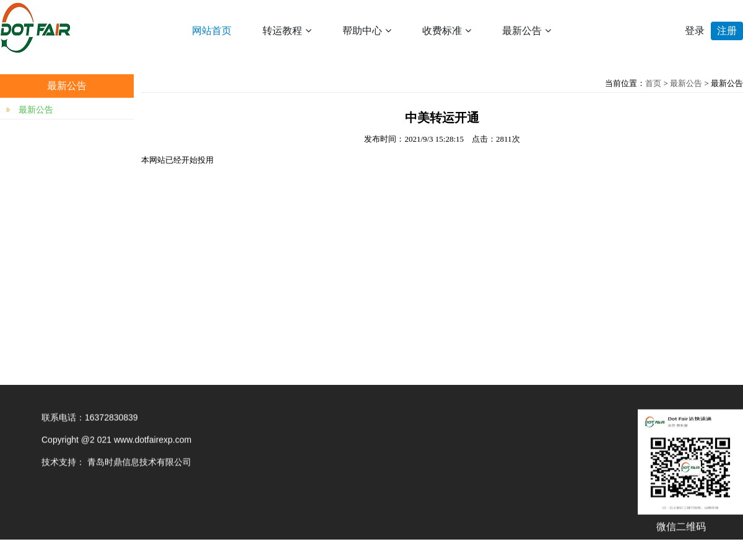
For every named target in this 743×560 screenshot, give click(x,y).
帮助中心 (367, 31)
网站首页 (212, 31)
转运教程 (287, 31)
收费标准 (447, 31)
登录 (695, 31)
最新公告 (527, 31)
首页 (653, 83)
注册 (727, 31)
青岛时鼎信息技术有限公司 (139, 463)
